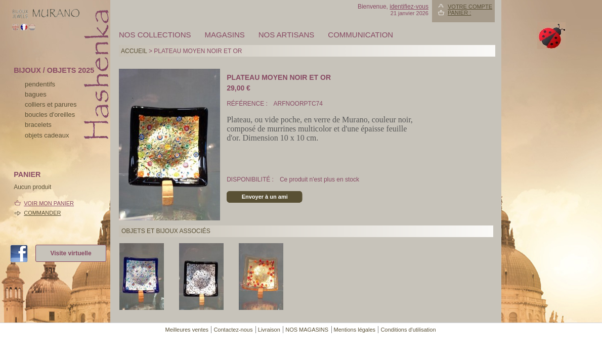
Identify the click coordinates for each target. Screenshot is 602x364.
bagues (36, 94)
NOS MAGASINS (307, 330)
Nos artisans (287, 35)
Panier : (459, 13)
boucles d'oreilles (50, 115)
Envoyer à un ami (265, 197)
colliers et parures (51, 104)
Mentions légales (355, 330)
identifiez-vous (409, 7)
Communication (360, 35)
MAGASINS (225, 35)
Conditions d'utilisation (408, 330)
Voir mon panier (49, 203)
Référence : (248, 104)
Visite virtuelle (71, 253)
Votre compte (470, 7)
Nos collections (155, 35)
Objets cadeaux (47, 135)
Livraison (269, 330)
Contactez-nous (233, 330)
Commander (42, 213)
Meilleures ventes (187, 330)
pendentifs (40, 84)
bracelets (38, 125)
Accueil (134, 51)
